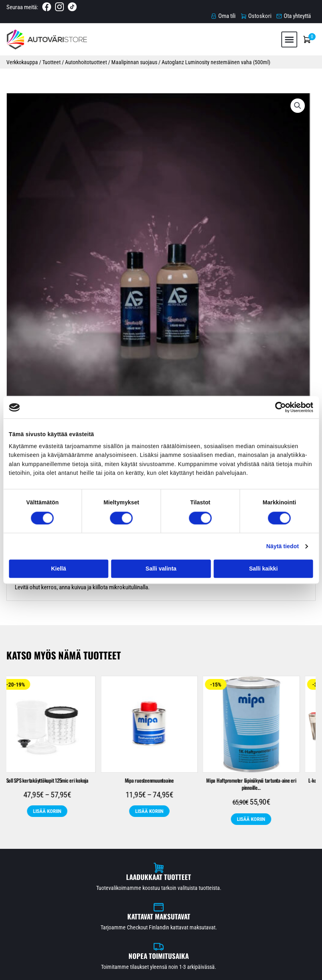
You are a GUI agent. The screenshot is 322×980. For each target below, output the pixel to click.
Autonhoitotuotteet (86, 57)
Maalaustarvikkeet (211, 833)
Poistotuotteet (108, 857)
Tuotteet (51, 57)
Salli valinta (161, 569)
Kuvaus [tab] (29, 253)
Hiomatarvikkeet (158, 833)
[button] (288, 32)
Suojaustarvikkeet (172, 845)
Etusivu (161, 899)
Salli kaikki (263, 569)
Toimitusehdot (161, 917)
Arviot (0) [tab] (74, 253)
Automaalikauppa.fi (94, 970)
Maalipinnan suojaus (134, 57)
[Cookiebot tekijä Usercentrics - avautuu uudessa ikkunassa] (278, 407)
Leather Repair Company (203, 857)
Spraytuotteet (121, 845)
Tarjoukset (287, 194)
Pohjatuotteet (263, 833)
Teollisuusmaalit (226, 845)
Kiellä (58, 569)
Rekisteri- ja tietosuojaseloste (278, 970)
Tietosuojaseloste (161, 926)
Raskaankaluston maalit (62, 845)
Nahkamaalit (273, 845)
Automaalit (53, 833)
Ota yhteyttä (161, 935)
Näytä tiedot (282, 546)
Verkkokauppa (22, 57)
